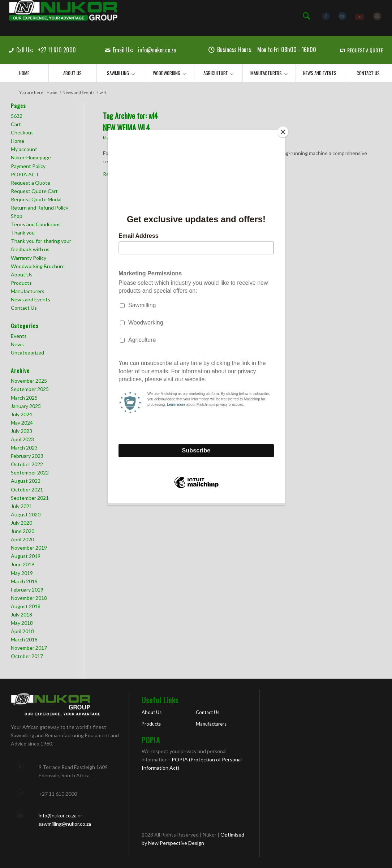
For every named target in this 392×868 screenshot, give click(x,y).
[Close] (283, 132)
